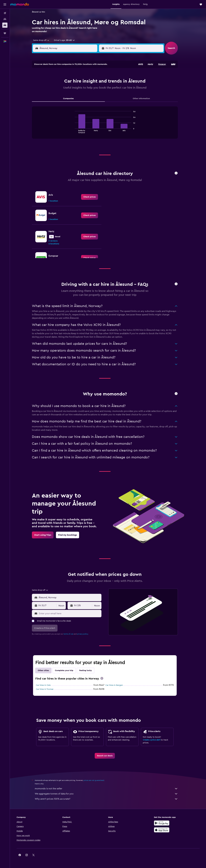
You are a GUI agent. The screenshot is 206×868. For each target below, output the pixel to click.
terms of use (72, 634)
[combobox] (43, 40)
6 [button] (64, 82)
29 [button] (78, 102)
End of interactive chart (76, 131)
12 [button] (57, 89)
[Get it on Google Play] (165, 823)
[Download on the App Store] (165, 830)
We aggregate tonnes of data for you (109, 794)
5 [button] (57, 82)
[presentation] (105, 678)
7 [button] (71, 82)
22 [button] (78, 96)
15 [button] (78, 89)
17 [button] (91, 89)
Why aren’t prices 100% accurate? (109, 799)
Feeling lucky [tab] (89, 670)
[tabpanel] (108, 125)
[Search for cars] (5, 25)
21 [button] (71, 96)
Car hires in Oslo (46, 685)
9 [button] (85, 82)
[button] (5, 4)
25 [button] (98, 96)
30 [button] (85, 102)
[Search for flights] (5, 13)
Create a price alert (155, 740)
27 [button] (64, 102)
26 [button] (57, 102)
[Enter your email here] (73, 614)
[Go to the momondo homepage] (20, 4)
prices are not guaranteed (97, 780)
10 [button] (91, 82)
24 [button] (91, 96)
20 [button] (64, 96)
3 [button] (91, 75)
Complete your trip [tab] (67, 670)
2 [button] (85, 75)
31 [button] (91, 102)
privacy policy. (86, 634)
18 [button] (98, 89)
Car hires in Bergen (117, 685)
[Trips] (5, 33)
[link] (93, 197)
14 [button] (71, 89)
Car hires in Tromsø (48, 689)
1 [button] (78, 75)
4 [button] (98, 75)
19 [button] (57, 96)
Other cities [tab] (46, 670)
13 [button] (64, 89)
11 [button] (98, 82)
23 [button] (85, 96)
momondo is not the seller (109, 789)
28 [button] (71, 102)
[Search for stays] (5, 19)
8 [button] (78, 82)
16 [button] (85, 89)
